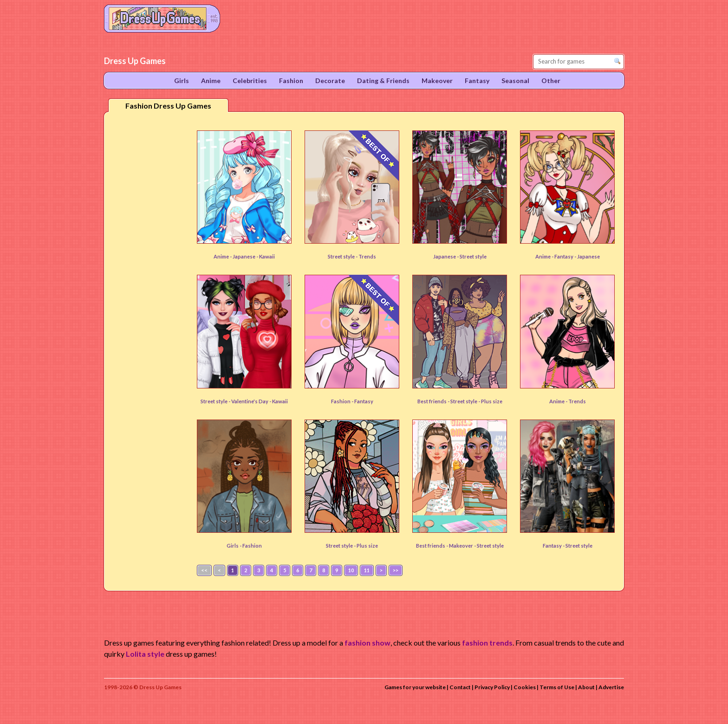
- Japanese (587, 256)
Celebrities (250, 81)
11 (367, 570)
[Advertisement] (149, 264)
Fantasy (564, 256)
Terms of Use (557, 687)
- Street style (489, 546)
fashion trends (487, 643)
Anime (211, 81)
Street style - (343, 256)
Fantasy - (554, 546)
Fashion (252, 546)
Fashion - (343, 401)
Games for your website (415, 687)
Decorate (330, 81)
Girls (182, 81)
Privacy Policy (492, 687)
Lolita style (145, 654)
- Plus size (490, 401)
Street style (473, 256)
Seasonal (515, 81)
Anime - (223, 256)
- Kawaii (266, 256)
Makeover (461, 546)
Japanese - (446, 256)
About (586, 687)
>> (396, 570)
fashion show (367, 643)
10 (351, 570)
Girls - (234, 546)
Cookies (525, 687)
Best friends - (434, 401)
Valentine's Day (250, 401)
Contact (460, 687)
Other (551, 81)
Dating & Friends (383, 81)
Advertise (611, 687)
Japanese (244, 256)
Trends (367, 256)
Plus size (367, 546)
